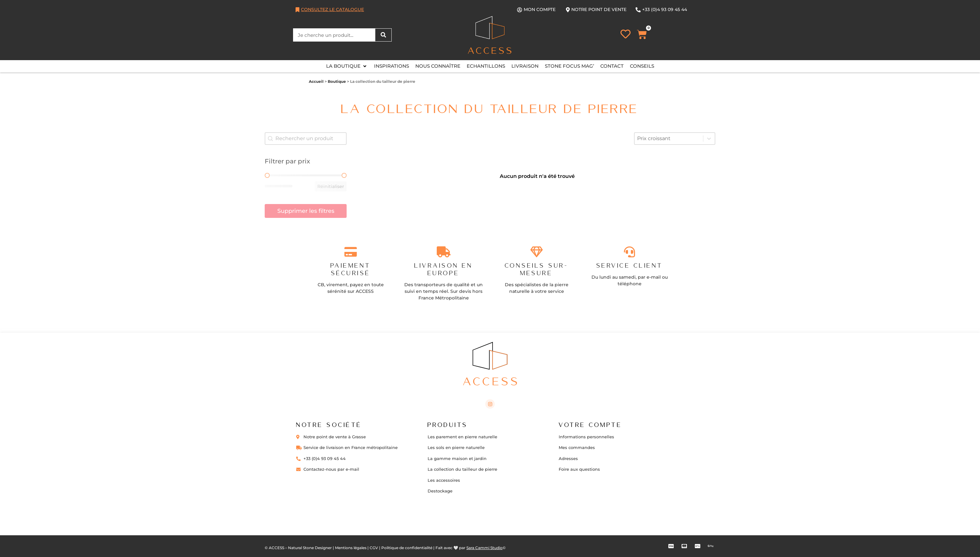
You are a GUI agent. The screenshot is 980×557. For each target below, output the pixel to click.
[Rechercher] (383, 35)
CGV (374, 548)
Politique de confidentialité (407, 548)
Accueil (316, 81)
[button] (347, 66)
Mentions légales (351, 548)
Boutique (337, 81)
